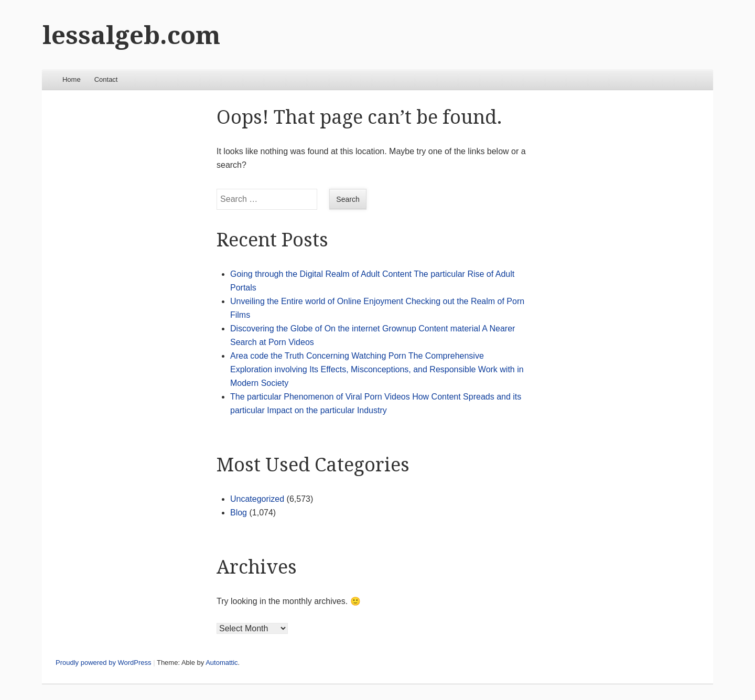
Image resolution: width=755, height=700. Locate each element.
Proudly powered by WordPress (104, 663)
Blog (239, 513)
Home (72, 79)
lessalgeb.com (131, 35)
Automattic (222, 663)
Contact (106, 79)
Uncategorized (257, 499)
